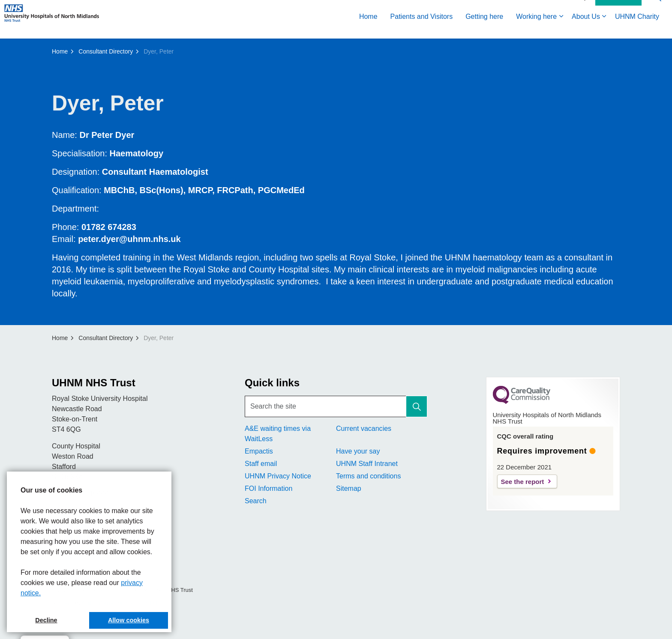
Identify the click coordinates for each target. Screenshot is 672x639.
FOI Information (268, 488)
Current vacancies (364, 428)
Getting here (484, 29)
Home (368, 29)
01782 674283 (109, 227)
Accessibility (571, 9)
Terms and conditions (368, 476)
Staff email (261, 464)
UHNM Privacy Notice (278, 476)
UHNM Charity (637, 29)
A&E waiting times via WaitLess (278, 434)
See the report (523, 482)
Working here (536, 29)
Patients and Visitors (422, 29)
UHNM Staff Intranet (367, 464)
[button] (417, 406)
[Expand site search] (657, 10)
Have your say (358, 451)
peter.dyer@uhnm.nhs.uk (129, 239)
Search (256, 501)
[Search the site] (336, 406)
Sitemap (349, 488)
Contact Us (618, 10)
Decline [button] (46, 620)
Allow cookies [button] (129, 620)
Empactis (259, 451)
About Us (586, 29)
